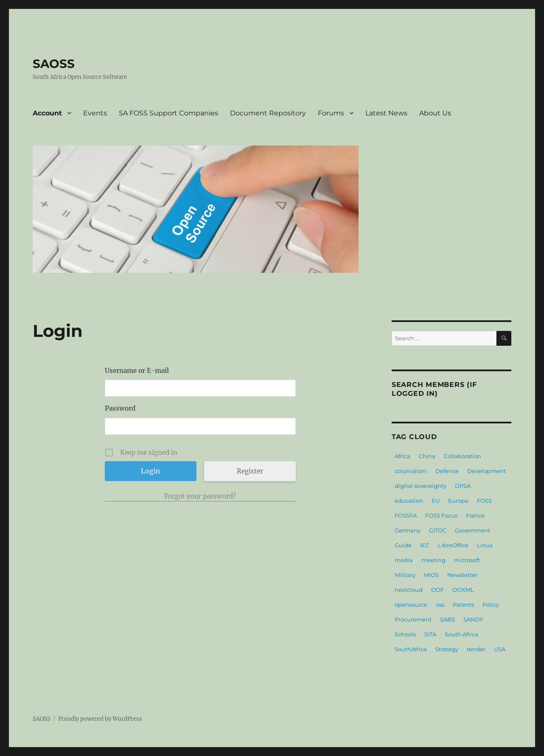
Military (405, 575)
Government (472, 530)
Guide (403, 545)
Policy (491, 605)
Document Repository (268, 113)
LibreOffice (453, 545)
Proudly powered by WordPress (100, 719)
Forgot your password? (200, 496)
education (409, 501)
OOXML (463, 590)
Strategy (447, 649)
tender (476, 649)
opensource (411, 605)
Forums (331, 113)
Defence (447, 471)
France (475, 515)
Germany (408, 530)
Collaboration (463, 456)
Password (120, 408)
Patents (463, 605)
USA (500, 649)
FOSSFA (406, 515)
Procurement (413, 619)
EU (436, 501)
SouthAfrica (411, 649)
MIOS (431, 575)
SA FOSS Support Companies (168, 113)
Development (487, 471)
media (404, 560)
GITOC (438, 530)
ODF (437, 590)
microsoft (467, 560)
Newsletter (462, 575)
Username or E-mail (137, 371)
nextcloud (409, 590)
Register (250, 471)
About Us (435, 113)
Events (95, 113)
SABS (447, 619)
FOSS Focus (441, 515)
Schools (405, 634)
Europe (458, 501)
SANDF (473, 619)
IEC (425, 545)
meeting (433, 560)
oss (440, 605)
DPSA (463, 486)
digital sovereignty (421, 486)
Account (47, 113)
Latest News (386, 113)
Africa (402, 456)
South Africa (461, 634)
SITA (430, 634)
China (427, 456)
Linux (485, 545)
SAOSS (54, 64)
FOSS (484, 501)
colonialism (411, 471)
